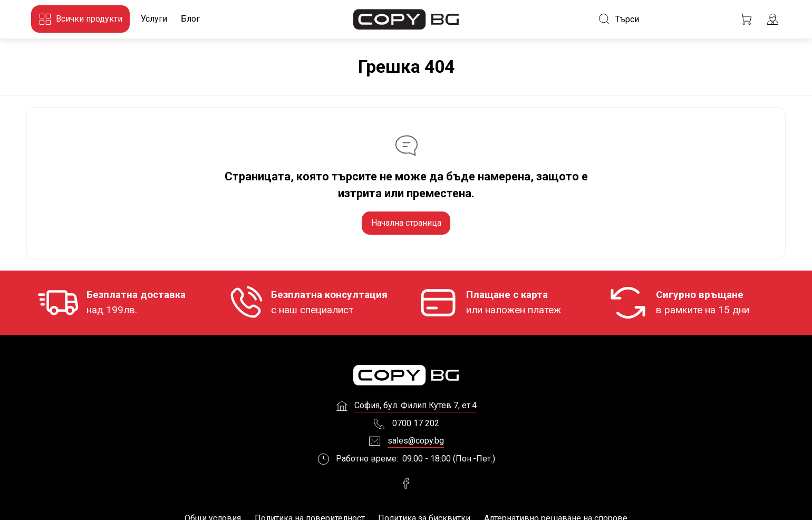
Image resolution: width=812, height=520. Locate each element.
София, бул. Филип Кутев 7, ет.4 (415, 408)
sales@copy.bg (416, 443)
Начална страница (406, 223)
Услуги (154, 19)
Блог (190, 19)
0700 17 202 (416, 425)
